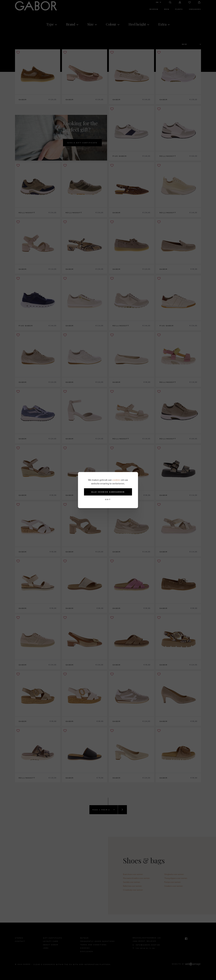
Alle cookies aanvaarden (108, 492)
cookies (116, 480)
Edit (108, 499)
